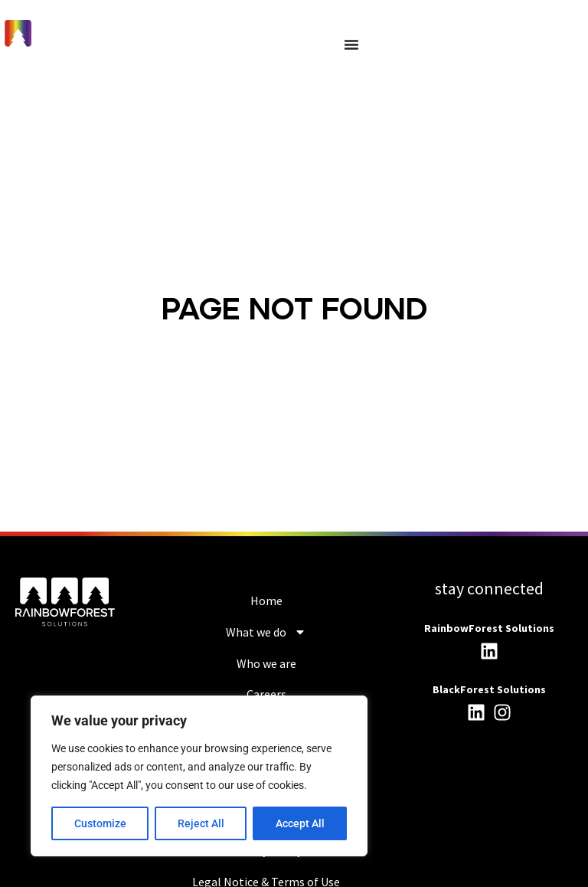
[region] (199, 776)
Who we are (266, 663)
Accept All (300, 823)
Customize (100, 823)
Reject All (201, 823)
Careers (266, 694)
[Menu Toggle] (351, 44)
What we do (266, 632)
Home (266, 601)
